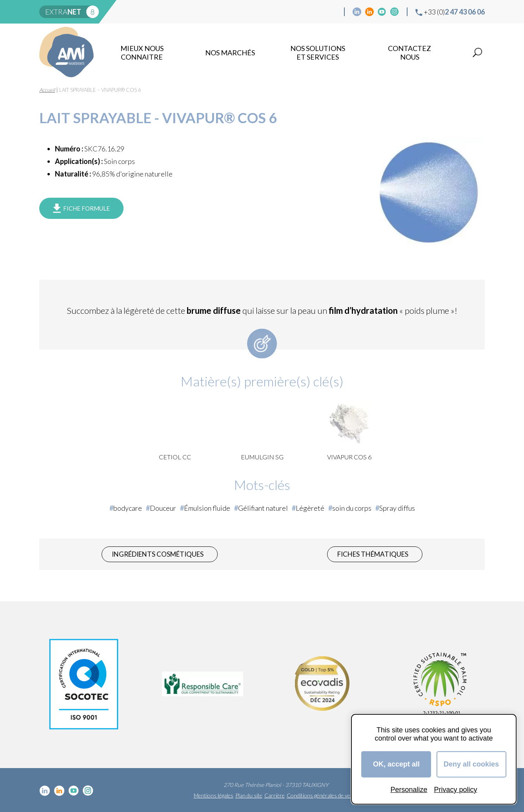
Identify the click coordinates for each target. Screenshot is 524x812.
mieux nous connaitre (142, 53)
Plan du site (249, 795)
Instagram (395, 12)
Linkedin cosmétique (357, 12)
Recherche (477, 53)
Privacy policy (456, 790)
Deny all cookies (471, 764)
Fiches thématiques (373, 554)
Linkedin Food (369, 12)
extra (63, 12)
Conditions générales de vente (322, 795)
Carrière (275, 795)
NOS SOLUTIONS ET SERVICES (318, 53)
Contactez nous (409, 53)
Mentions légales (214, 795)
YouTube (382, 12)
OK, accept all (396, 764)
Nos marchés (230, 53)
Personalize (409, 790)
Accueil (47, 90)
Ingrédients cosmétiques (158, 554)
